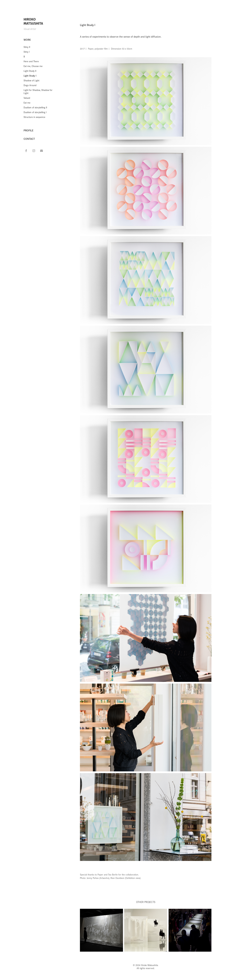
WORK (27, 40)
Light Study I (30, 76)
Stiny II (27, 47)
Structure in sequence (34, 117)
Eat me (27, 103)
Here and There (31, 61)
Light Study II (30, 71)
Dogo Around (30, 85)
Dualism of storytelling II (35, 107)
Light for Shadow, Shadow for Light (38, 91)
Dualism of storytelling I (35, 112)
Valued (27, 98)
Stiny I (27, 52)
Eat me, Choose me (33, 66)
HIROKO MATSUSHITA (33, 21)
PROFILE (28, 130)
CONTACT (29, 139)
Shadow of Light (31, 80)
